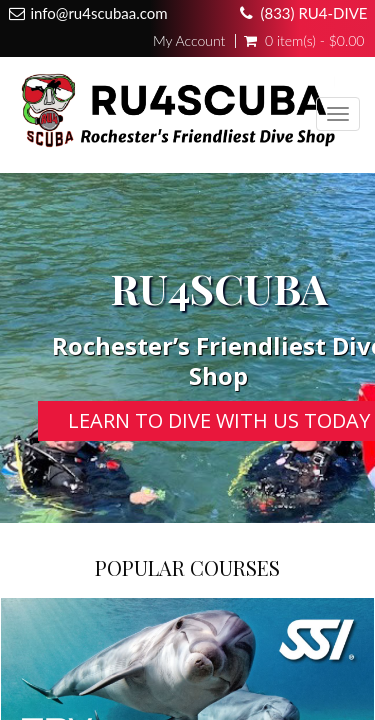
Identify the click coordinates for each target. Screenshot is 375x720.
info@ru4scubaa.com (99, 13)
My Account (189, 41)
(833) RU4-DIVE (313, 13)
